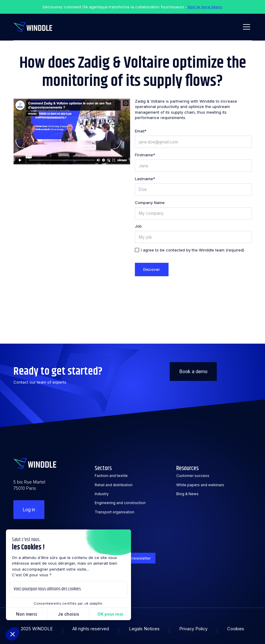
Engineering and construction (120, 503)
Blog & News (187, 494)
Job (138, 226)
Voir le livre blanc (205, 7)
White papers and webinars (200, 485)
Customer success (193, 476)
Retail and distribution (114, 485)
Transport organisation (114, 512)
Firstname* (145, 155)
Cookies (236, 629)
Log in (29, 510)
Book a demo (193, 372)
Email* (141, 131)
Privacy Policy (193, 629)
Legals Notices (144, 629)
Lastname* (145, 179)
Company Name (150, 203)
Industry (102, 494)
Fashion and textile (111, 476)
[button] (245, 27)
